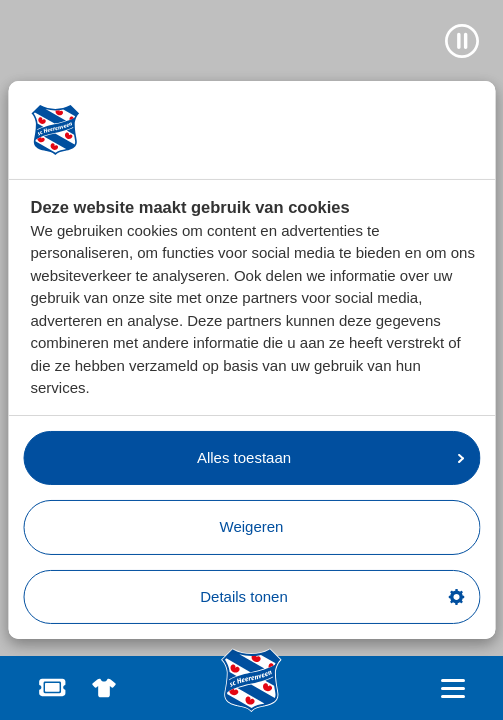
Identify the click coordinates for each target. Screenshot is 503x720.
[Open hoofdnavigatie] (452, 688)
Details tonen (332, 596)
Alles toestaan (330, 457)
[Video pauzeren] (462, 41)
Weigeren (252, 526)
